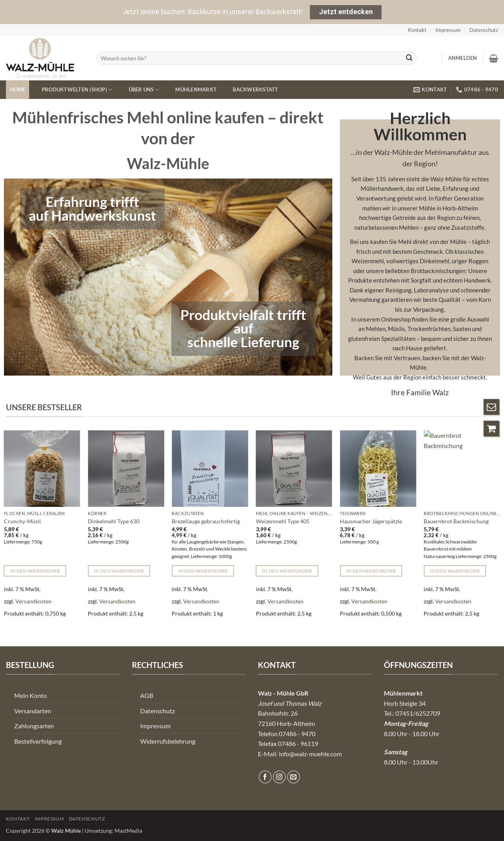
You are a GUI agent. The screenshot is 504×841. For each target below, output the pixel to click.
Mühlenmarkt (196, 89)
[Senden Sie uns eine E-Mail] (294, 777)
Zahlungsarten (34, 726)
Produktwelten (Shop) (77, 90)
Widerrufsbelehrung (168, 741)
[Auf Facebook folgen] (265, 777)
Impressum (448, 30)
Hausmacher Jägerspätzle (371, 521)
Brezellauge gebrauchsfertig (206, 521)
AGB (147, 695)
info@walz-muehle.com (310, 754)
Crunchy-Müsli (22, 521)
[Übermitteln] (409, 58)
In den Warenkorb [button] (35, 571)
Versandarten (33, 711)
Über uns (144, 90)
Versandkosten (33, 601)
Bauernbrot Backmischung (456, 521)
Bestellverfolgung (38, 741)
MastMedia (128, 831)
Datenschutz (484, 30)
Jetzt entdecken (346, 12)
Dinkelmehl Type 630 (114, 521)
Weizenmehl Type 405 (283, 521)
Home (18, 89)
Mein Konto (31, 695)
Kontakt (417, 30)
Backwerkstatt (255, 89)
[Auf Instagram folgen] (279, 777)
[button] (463, 58)
